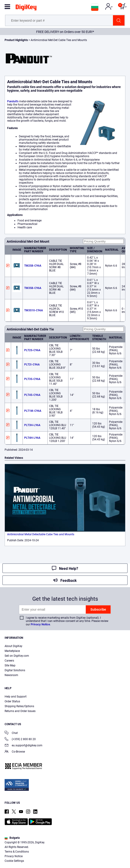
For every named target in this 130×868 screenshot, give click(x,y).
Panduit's (13, 101)
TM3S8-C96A (33, 288)
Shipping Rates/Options (19, 706)
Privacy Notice (40, 624)
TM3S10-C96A (34, 310)
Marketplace (12, 651)
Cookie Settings (14, 861)
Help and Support (16, 697)
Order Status (12, 701)
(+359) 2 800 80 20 (20, 740)
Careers (9, 661)
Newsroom (11, 675)
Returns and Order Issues (20, 711)
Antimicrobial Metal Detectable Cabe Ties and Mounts (41, 534)
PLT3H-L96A (32, 425)
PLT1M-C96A (33, 411)
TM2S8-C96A (33, 266)
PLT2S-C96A (32, 350)
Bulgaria (12, 838)
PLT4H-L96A (32, 438)
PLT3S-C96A (32, 379)
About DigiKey (13, 646)
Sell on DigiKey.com (17, 656)
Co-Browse (15, 752)
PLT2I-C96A (32, 365)
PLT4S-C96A (32, 395)
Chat (11, 733)
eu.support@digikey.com (24, 746)
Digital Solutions (15, 670)
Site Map (10, 665)
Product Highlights (16, 40)
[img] (26, 8)
